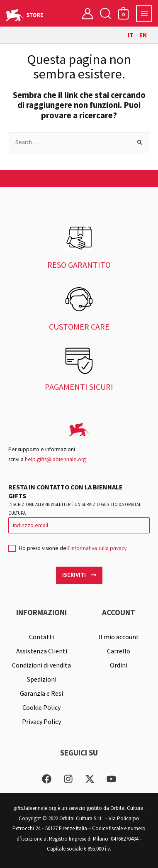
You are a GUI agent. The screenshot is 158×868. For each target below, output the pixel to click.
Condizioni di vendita (41, 665)
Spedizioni (42, 679)
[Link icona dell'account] (88, 13)
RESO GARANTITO (79, 265)
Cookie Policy (41, 707)
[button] (105, 13)
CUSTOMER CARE (79, 326)
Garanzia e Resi (41, 693)
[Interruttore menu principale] (144, 13)
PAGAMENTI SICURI (79, 387)
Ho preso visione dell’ (67, 551)
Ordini (119, 665)
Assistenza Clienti (42, 651)
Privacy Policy (41, 721)
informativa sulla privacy (98, 548)
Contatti (41, 637)
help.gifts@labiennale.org (55, 459)
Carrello (119, 651)
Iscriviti (79, 575)
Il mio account (119, 637)
